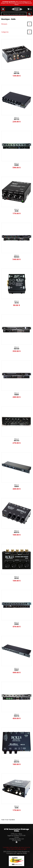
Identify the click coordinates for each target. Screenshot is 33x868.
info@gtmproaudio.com (16, 839)
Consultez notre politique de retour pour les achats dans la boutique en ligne (16, 848)
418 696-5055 (16, 840)
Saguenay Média (22, 853)
